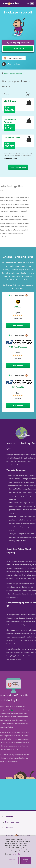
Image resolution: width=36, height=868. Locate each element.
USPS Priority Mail (12, 137)
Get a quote (18, 325)
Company (7, 806)
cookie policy (16, 854)
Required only (12, 860)
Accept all (26, 860)
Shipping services (10, 812)
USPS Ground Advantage (10, 120)
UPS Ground (18, 307)
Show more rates (9, 158)
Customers (8, 817)
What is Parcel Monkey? (13, 58)
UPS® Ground (10, 101)
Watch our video (11, 64)
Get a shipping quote (18, 167)
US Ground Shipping (20, 285)
